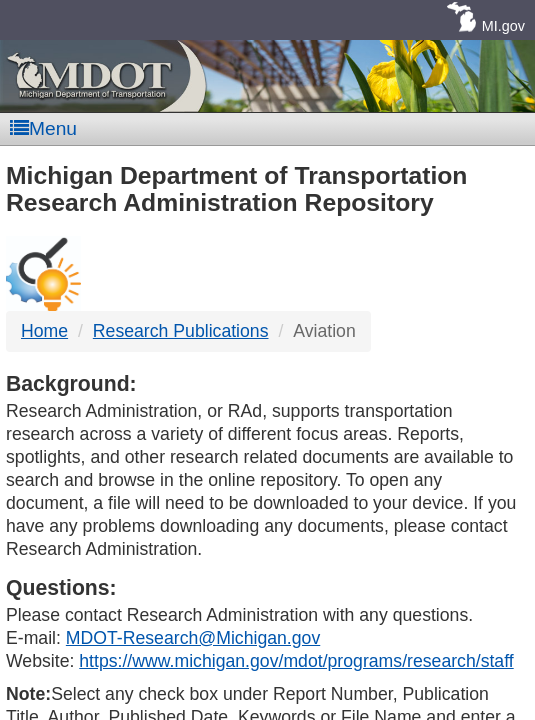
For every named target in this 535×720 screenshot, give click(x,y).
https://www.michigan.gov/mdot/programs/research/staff (296, 661)
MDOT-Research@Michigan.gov (193, 638)
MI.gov (503, 26)
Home (44, 331)
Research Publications (181, 331)
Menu (43, 128)
